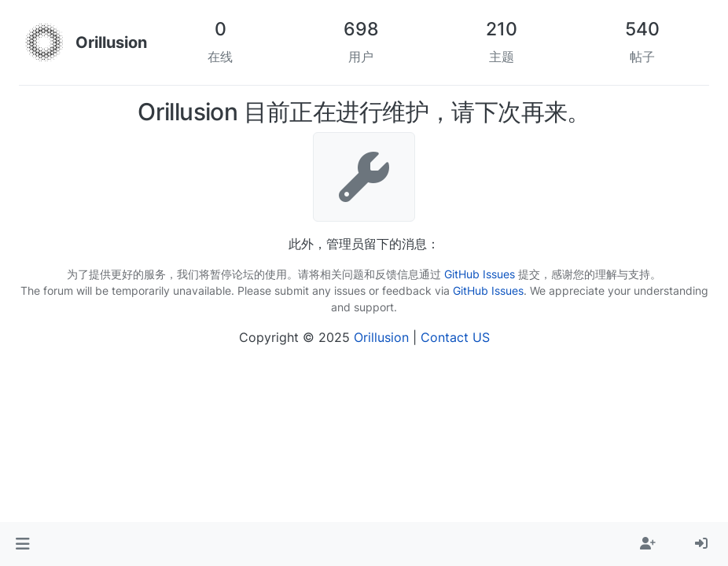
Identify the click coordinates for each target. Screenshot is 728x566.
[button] (22, 544)
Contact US (455, 337)
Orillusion (381, 337)
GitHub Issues (480, 274)
